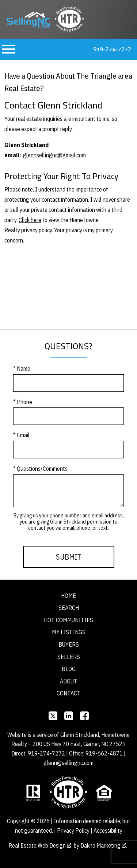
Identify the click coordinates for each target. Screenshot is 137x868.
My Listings (69, 632)
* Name (22, 368)
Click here (30, 220)
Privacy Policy (73, 830)
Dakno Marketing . (104, 845)
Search (69, 608)
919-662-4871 (104, 753)
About (69, 681)
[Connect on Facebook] (84, 716)
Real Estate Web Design (40, 845)
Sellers (69, 657)
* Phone (23, 402)
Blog (69, 669)
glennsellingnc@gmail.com (54, 155)
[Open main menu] (9, 49)
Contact (69, 693)
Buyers (69, 644)
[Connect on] (53, 716)
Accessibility (108, 830)
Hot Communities (68, 620)
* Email (21, 435)
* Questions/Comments (40, 469)
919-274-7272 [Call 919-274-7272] (112, 49)
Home (68, 596)
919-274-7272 (46, 753)
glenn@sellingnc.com (68, 763)
